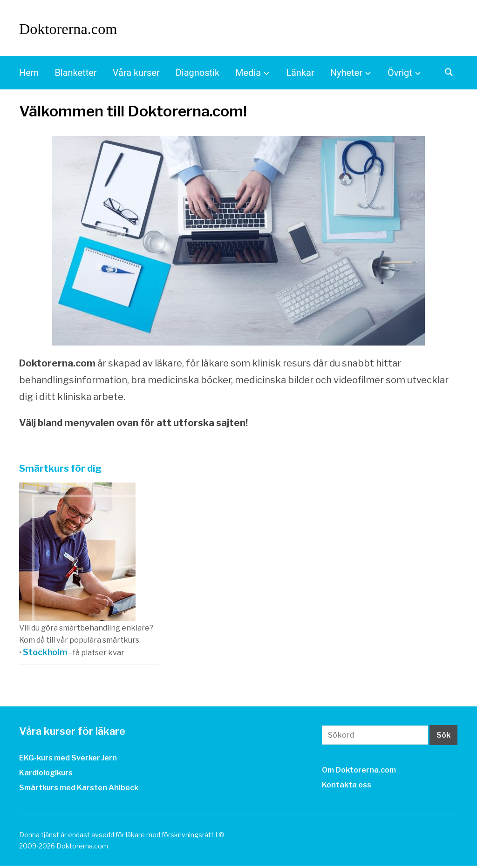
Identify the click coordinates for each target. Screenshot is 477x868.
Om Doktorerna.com (359, 773)
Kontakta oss (347, 788)
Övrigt (400, 75)
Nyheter (346, 75)
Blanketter (75, 75)
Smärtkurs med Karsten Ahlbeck (79, 790)
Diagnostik (198, 75)
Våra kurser (136, 75)
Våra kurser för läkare (79, 734)
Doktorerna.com (80, 29)
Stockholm (45, 655)
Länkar (300, 75)
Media (248, 75)
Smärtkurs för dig (60, 471)
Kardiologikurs (46, 775)
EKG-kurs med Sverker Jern (68, 760)
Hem (29, 75)
